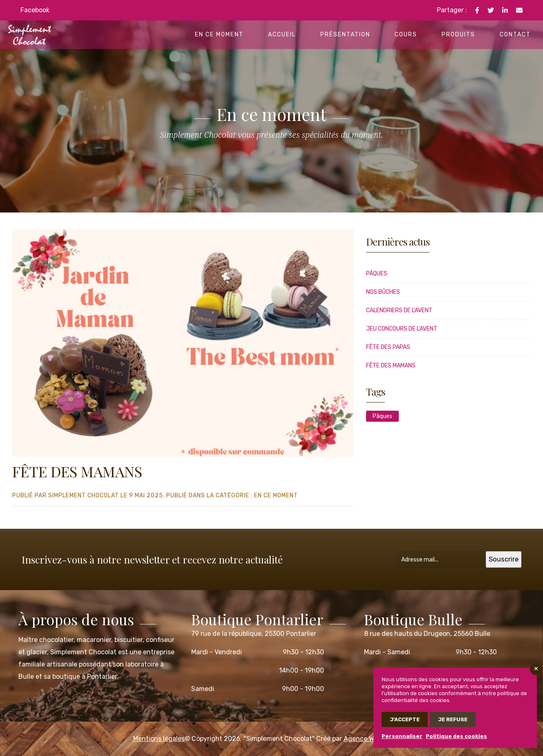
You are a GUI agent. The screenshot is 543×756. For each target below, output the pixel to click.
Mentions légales (159, 739)
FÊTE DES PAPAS (388, 347)
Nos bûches (383, 292)
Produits (458, 35)
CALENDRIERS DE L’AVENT (399, 310)
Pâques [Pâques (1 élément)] (382, 416)
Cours (406, 35)
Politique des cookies (456, 736)
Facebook (35, 10)
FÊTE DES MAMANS (391, 366)
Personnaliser (402, 736)
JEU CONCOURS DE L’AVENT (402, 329)
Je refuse (453, 719)
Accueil (282, 35)
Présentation (345, 35)
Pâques (377, 274)
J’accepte (405, 719)
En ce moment (219, 35)
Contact (515, 35)
